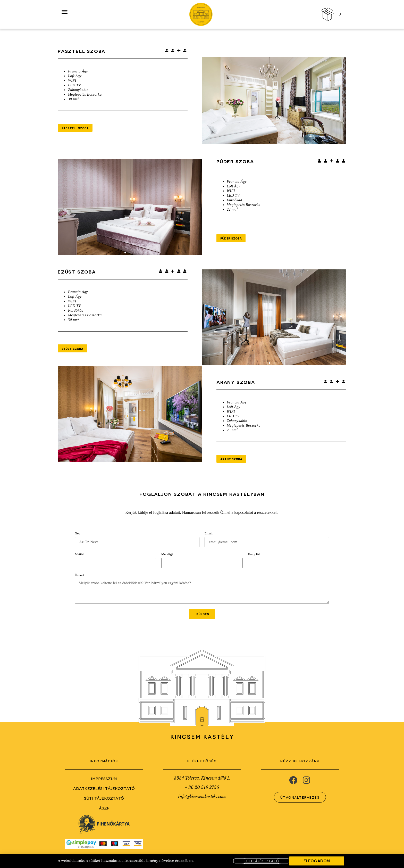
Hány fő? (254, 554)
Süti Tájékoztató (104, 798)
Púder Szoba (235, 161)
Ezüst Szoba (77, 272)
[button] (270, 142)
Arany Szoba (236, 382)
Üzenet (79, 575)
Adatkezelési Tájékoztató (104, 788)
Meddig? (167, 554)
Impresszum (104, 778)
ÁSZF (104, 808)
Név (78, 533)
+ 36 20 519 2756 (202, 787)
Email (209, 533)
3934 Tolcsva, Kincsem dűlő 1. (202, 778)
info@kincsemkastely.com (202, 797)
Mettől (79, 554)
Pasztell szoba (82, 51)
